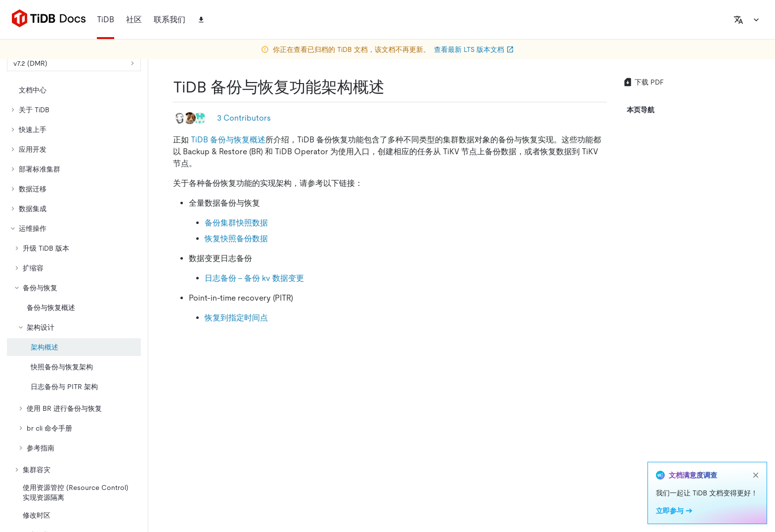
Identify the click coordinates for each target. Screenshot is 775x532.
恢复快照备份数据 (236, 239)
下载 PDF (643, 82)
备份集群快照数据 (236, 223)
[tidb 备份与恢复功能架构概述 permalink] (392, 87)
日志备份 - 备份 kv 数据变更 (254, 278)
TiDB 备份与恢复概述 (228, 140)
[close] (756, 475)
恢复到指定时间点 (236, 318)
